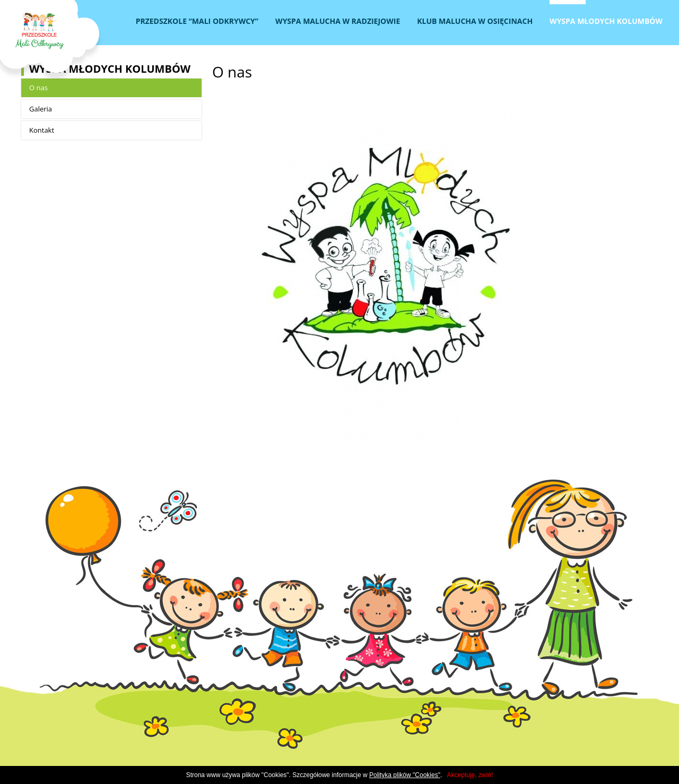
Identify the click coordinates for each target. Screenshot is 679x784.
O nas (38, 88)
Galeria (41, 109)
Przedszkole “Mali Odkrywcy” (197, 21)
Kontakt (42, 130)
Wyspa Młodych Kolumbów (606, 21)
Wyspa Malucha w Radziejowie (338, 21)
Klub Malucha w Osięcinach (475, 21)
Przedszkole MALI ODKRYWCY (51, 40)
